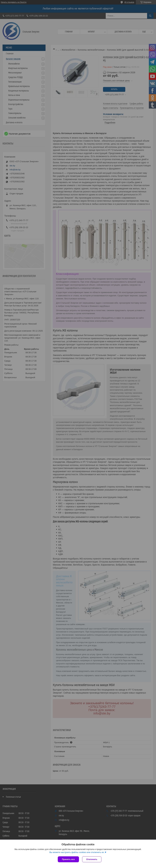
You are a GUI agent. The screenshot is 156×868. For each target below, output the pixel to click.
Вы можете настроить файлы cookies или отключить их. (77, 852)
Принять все (68, 859)
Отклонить (92, 859)
